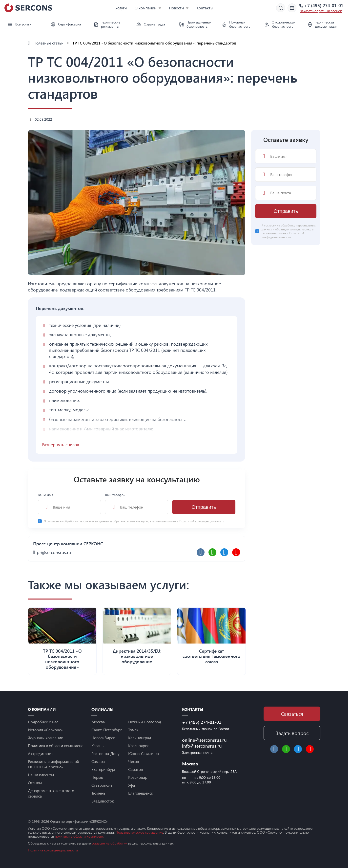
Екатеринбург (104, 769)
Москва (98, 722)
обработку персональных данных (87, 521)
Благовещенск (141, 793)
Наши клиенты (41, 775)
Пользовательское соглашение (139, 832)
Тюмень (98, 793)
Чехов (134, 761)
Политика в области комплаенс (55, 746)
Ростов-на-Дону (105, 753)
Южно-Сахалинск (144, 753)
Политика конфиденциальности (53, 850)
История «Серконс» (45, 730)
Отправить (204, 507)
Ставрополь (102, 785)
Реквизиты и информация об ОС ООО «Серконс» (53, 764)
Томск (133, 730)
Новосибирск (103, 738)
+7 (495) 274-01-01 (324, 6)
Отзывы (35, 783)
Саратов (135, 769)
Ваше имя (69, 503)
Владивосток (103, 801)
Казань (97, 746)
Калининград (140, 738)
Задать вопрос (292, 733)
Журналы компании (46, 738)
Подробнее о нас (43, 722)
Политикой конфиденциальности (202, 521)
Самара (98, 761)
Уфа (132, 785)
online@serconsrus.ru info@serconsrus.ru (204, 743)
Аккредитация (41, 753)
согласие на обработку (109, 843)
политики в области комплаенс (79, 836)
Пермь (97, 777)
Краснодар (138, 777)
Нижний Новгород (145, 722)
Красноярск (138, 746)
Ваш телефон (137, 503)
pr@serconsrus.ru (54, 552)
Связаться (292, 714)
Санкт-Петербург (107, 730)
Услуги (121, 8)
